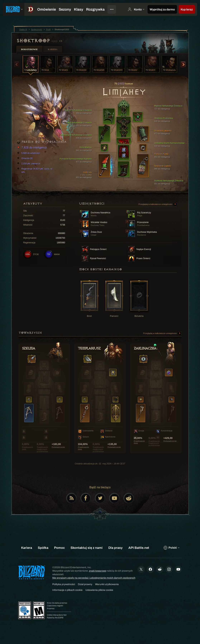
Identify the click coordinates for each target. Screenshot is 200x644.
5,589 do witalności (29, 153)
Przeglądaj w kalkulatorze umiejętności (158, 204)
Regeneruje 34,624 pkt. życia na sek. (35, 170)
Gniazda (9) (25, 158)
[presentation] (14, 9)
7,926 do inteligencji (32, 148)
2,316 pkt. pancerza (29, 164)
